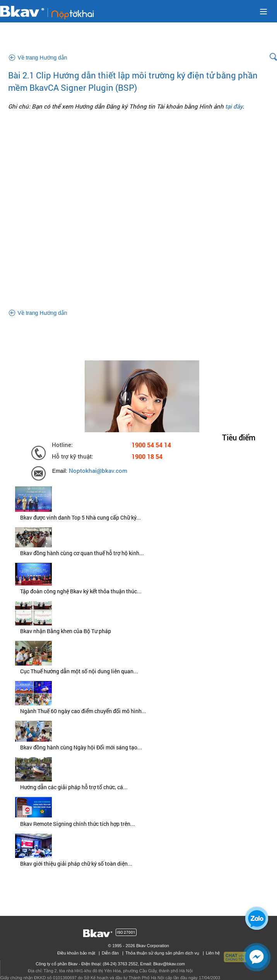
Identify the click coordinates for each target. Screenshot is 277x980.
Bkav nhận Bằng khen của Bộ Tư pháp (66, 631)
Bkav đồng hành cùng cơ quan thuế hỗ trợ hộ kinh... (82, 553)
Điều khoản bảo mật (76, 953)
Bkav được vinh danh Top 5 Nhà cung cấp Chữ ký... (80, 517)
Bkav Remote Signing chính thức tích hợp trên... (78, 824)
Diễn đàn (110, 953)
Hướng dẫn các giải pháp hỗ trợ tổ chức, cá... (74, 787)
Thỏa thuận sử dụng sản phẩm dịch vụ (162, 953)
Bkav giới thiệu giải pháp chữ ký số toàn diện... (76, 864)
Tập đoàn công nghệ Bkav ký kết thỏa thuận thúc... (81, 591)
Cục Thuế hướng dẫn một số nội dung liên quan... (79, 671)
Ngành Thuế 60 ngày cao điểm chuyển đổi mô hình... (83, 711)
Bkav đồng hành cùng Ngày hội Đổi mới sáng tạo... (81, 747)
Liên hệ (213, 953)
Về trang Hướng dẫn (42, 58)
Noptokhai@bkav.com (98, 471)
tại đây (234, 106)
